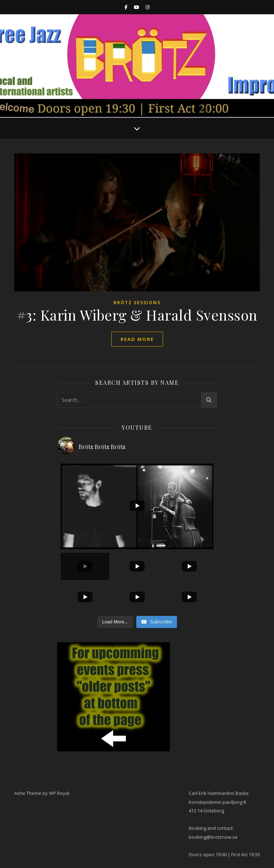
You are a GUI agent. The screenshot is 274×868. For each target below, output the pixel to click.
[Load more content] (115, 622)
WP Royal (59, 793)
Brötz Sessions (137, 303)
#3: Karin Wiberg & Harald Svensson (137, 315)
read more (137, 339)
